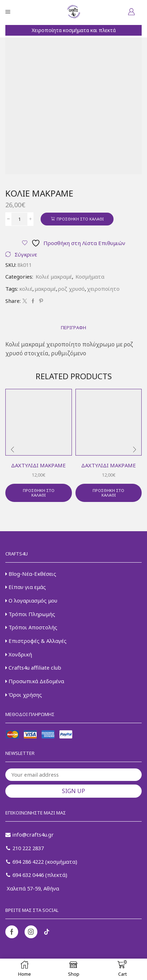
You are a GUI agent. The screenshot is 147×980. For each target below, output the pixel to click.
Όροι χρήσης (24, 695)
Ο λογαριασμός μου (31, 600)
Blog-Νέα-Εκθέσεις (31, 574)
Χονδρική (19, 654)
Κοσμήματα (90, 276)
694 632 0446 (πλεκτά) (37, 875)
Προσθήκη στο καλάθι (80, 219)
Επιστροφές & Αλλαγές (36, 641)
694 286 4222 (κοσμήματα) (42, 862)
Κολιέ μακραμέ (54, 276)
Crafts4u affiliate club (33, 667)
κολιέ (26, 289)
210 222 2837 (25, 848)
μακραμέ (45, 289)
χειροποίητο (103, 289)
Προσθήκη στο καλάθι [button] (39, 493)
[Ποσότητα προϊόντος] (19, 219)
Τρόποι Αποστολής (31, 627)
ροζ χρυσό (71, 289)
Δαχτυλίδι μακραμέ (38, 465)
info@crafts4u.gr (30, 834)
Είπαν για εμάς (26, 587)
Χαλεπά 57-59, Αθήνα (32, 888)
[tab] (73, 328)
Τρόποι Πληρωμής (30, 614)
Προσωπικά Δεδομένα (35, 681)
